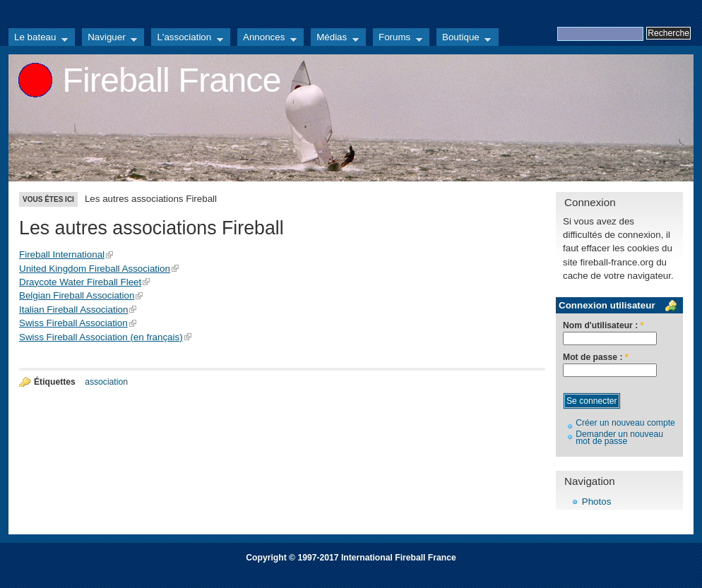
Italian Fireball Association (73, 310)
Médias (335, 39)
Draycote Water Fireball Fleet (80, 282)
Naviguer (109, 39)
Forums (398, 39)
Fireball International (62, 254)
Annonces (267, 39)
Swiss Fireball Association (73, 323)
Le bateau (38, 39)
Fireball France (171, 80)
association (106, 382)
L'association (187, 39)
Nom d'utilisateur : (603, 326)
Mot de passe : (596, 358)
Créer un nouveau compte (625, 423)
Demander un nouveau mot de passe (619, 438)
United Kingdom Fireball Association (95, 269)
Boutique (464, 39)
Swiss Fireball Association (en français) (101, 337)
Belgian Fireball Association (77, 295)
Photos (597, 502)
